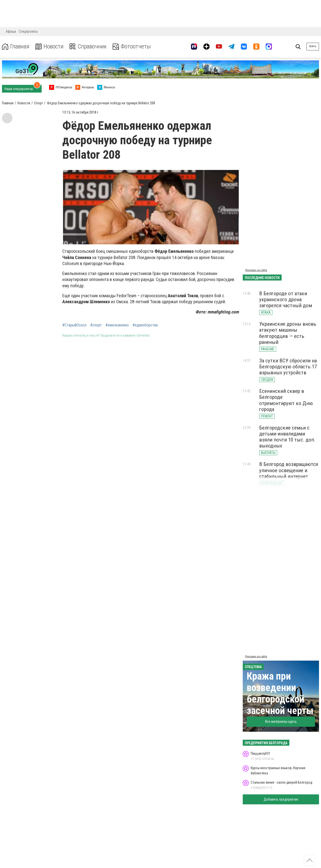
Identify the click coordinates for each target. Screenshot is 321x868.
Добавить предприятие (281, 799)
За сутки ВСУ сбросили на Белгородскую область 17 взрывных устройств (288, 367)
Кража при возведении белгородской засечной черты (280, 693)
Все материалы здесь (281, 722)
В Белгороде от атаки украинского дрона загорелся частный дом (286, 299)
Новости (49, 47)
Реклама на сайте (256, 270)
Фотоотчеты (132, 47)
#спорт (96, 325)
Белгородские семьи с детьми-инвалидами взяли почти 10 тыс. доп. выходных (287, 437)
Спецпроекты (28, 31)
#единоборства (145, 325)
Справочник (88, 47)
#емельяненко (117, 325)
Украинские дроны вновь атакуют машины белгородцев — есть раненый (288, 333)
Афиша (11, 31)
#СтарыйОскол (74, 325)
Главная (16, 47)
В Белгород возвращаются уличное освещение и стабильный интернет (289, 470)
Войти (313, 46)
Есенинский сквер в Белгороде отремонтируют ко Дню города (286, 400)
